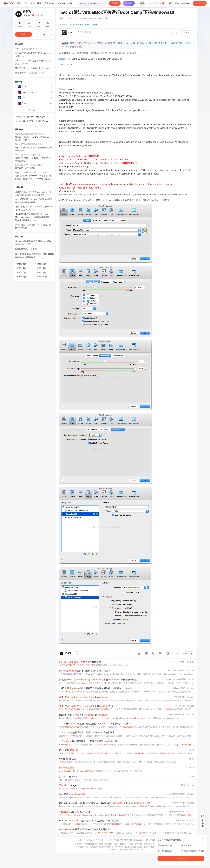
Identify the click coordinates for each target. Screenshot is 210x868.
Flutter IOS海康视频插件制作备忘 (29, 134)
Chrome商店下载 (120, 847)
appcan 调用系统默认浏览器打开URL (31, 172)
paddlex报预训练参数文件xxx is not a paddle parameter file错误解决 (34, 255)
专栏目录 (189, 654)
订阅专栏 (186, 32)
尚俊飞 (18, 176)
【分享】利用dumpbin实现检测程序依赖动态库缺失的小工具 (34, 208)
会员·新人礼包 (157, 3)
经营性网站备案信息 (143, 844)
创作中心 (186, 3)
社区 (39, 3)
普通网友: (20, 137)
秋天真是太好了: (22, 168)
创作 (200, 3)
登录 (142, 3)
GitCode (49, 3)
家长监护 (80, 847)
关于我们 (82, 840)
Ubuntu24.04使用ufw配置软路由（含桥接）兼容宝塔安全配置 (34, 243)
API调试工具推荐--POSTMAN (36, 121)
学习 (32, 3)
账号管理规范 (133, 847)
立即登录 (181, 858)
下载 (26, 3)
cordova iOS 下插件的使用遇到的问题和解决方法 (33, 62)
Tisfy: (18, 158)
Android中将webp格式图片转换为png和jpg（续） (34, 55)
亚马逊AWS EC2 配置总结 (30, 73)
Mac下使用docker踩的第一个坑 (33, 68)
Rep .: (18, 148)
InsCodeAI (61, 3)
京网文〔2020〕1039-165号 (124, 844)
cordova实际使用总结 (29, 49)
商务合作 (99, 840)
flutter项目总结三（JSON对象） (29, 165)
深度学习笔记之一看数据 (26, 249)
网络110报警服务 (91, 847)
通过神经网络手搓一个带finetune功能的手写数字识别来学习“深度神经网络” (33, 194)
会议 (70, 3)
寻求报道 (108, 840)
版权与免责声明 (144, 847)
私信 (44, 35)
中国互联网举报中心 (106, 847)
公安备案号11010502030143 (86, 844)
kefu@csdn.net (139, 840)
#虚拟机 (94, 24)
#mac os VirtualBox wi (79, 24)
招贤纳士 (90, 840)
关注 (77, 654)
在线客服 (153, 840)
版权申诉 (154, 847)
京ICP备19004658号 (105, 844)
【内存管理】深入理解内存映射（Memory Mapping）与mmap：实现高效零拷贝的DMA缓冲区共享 (33, 217)
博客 (19, 3)
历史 (177, 3)
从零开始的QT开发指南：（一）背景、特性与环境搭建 (33, 226)
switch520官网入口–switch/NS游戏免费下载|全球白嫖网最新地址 (34, 201)
